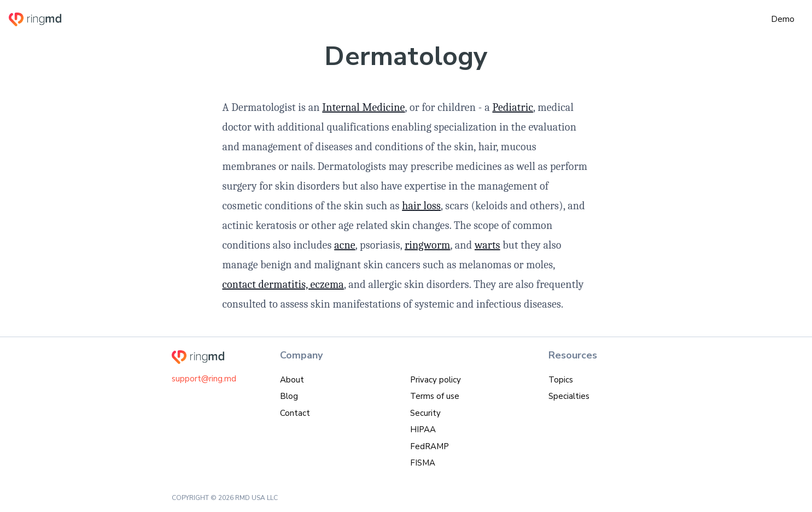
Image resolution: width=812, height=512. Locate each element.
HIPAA (423, 429)
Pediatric (513, 107)
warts (487, 245)
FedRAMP (430, 446)
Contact (295, 413)
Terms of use (435, 396)
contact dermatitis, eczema (283, 284)
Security (425, 413)
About (292, 380)
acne (345, 245)
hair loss (421, 206)
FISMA (423, 463)
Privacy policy (436, 380)
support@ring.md (204, 379)
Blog (289, 396)
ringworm (427, 245)
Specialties (569, 396)
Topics (561, 380)
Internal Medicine (363, 107)
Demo (783, 19)
